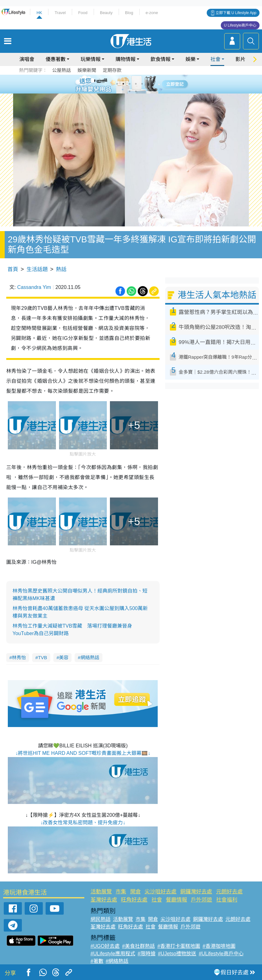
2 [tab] (123, 84)
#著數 (97, 961)
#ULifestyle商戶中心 (221, 954)
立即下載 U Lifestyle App (236, 13)
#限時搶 (147, 954)
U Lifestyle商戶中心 (240, 25)
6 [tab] (148, 84)
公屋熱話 (62, 70)
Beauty (106, 13)
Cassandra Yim (34, 287)
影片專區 (245, 59)
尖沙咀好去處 (161, 892)
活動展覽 (101, 892)
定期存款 (112, 70)
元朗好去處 (229, 892)
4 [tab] (136, 84)
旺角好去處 (134, 900)
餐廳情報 (176, 900)
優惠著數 (56, 59)
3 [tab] (130, 84)
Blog (129, 13)
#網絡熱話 (117, 961)
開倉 (136, 892)
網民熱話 (101, 919)
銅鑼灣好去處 (196, 892)
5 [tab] (142, 84)
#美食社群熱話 (138, 946)
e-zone (152, 13)
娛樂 (190, 59)
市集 (121, 892)
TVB (43, 657)
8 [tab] (136, 91)
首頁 (13, 269)
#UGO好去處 (105, 946)
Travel (60, 13)
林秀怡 (19, 657)
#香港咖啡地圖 (219, 946)
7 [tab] (130, 91)
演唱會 (27, 59)
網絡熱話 (90, 657)
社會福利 (227, 900)
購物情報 (126, 59)
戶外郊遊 (201, 900)
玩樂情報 (91, 59)
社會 (215, 59)
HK (39, 13)
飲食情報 (161, 59)
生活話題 (37, 269)
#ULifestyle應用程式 (113, 954)
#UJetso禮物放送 (177, 954)
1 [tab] (117, 84)
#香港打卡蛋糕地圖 (179, 946)
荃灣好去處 (104, 900)
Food (83, 13)
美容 (64, 657)
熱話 (61, 269)
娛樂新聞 (87, 70)
